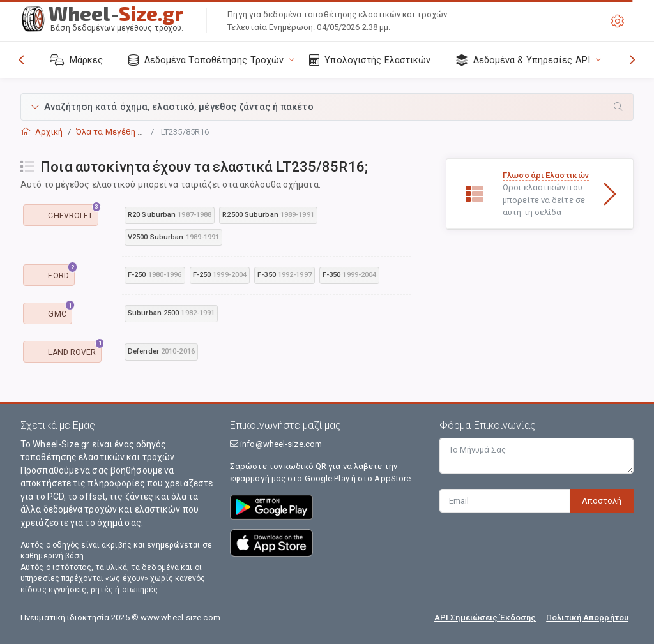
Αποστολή (602, 501)
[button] (327, 107)
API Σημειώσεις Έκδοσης (485, 618)
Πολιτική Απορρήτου (587, 618)
